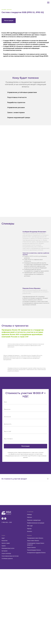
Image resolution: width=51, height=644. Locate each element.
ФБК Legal (30, 526)
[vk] (5, 519)
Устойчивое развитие (7, 559)
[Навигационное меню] (48, 3)
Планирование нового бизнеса (35, 538)
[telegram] (3, 519)
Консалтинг (5, 541)
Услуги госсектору (6, 553)
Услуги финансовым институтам (10, 556)
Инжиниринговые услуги (8, 548)
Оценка (4, 546)
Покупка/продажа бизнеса (34, 550)
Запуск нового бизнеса (33, 541)
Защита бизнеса (31, 547)
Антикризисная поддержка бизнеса (36, 553)
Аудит (3, 538)
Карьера (29, 529)
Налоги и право (6, 543)
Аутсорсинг (5, 551)
